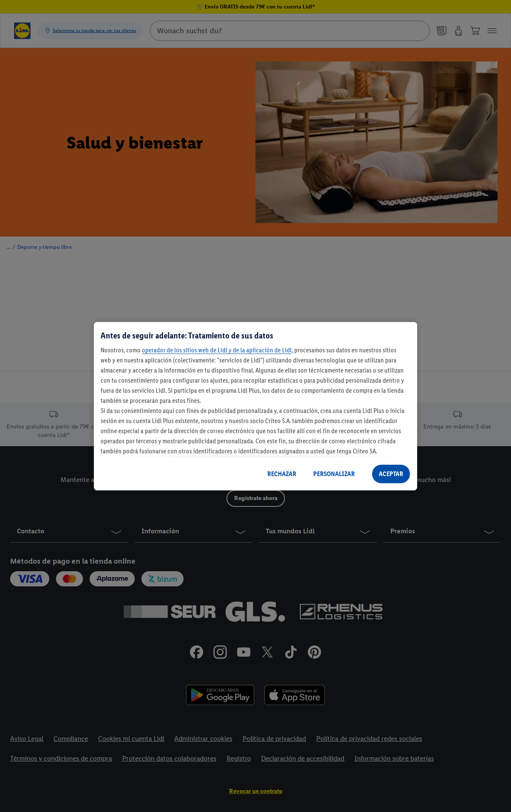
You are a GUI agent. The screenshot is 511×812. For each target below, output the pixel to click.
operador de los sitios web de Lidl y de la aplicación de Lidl (217, 350)
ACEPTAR (391, 474)
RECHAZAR (282, 474)
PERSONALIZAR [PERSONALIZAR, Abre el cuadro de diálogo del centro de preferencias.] (334, 474)
